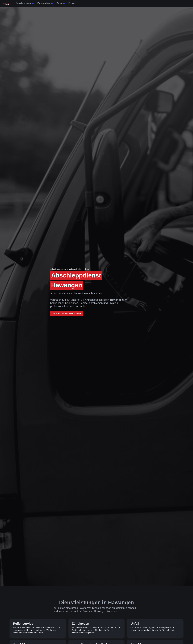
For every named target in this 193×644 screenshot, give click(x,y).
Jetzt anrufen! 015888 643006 (67, 313)
